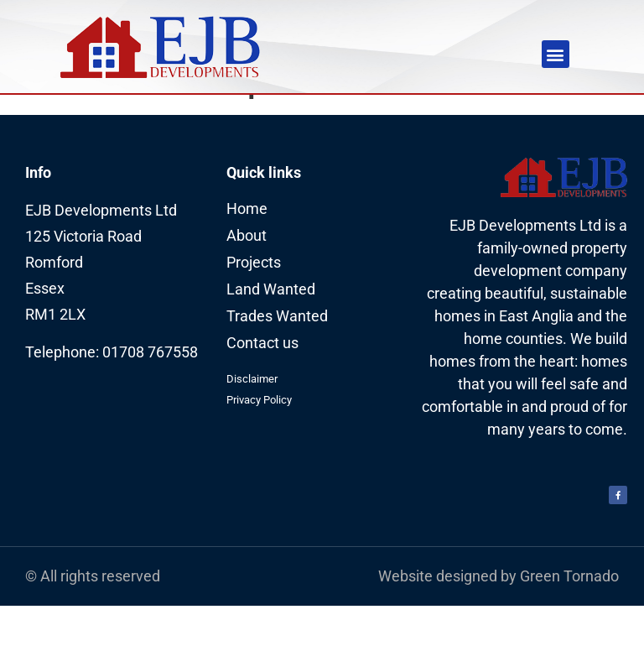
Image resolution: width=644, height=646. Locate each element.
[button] (556, 54)
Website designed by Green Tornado (499, 616)
